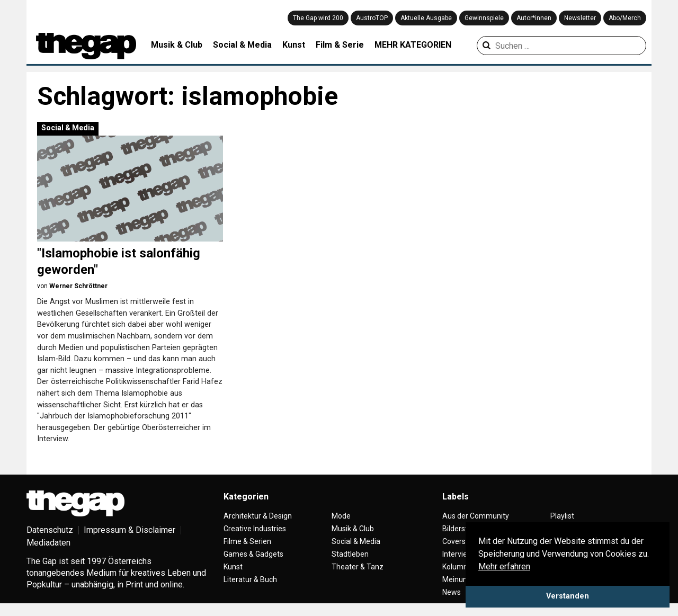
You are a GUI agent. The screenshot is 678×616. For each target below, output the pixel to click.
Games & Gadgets (253, 554)
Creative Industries (255, 529)
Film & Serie (340, 45)
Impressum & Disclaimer (130, 530)
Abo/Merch (625, 18)
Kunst (294, 45)
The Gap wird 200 (318, 18)
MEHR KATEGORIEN (413, 45)
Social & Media (242, 45)
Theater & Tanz (358, 567)
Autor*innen (534, 18)
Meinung (457, 579)
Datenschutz (50, 530)
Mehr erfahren (504, 566)
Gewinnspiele (484, 18)
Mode (341, 516)
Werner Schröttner (78, 286)
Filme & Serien (247, 541)
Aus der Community (476, 516)
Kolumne (457, 567)
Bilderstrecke (464, 529)
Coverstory (461, 541)
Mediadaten (48, 543)
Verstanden (568, 596)
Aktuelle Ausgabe (426, 18)
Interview (458, 554)
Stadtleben (350, 554)
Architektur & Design (258, 516)
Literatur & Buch (250, 579)
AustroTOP (372, 18)
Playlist (562, 516)
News (452, 592)
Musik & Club (177, 45)
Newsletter (580, 18)
